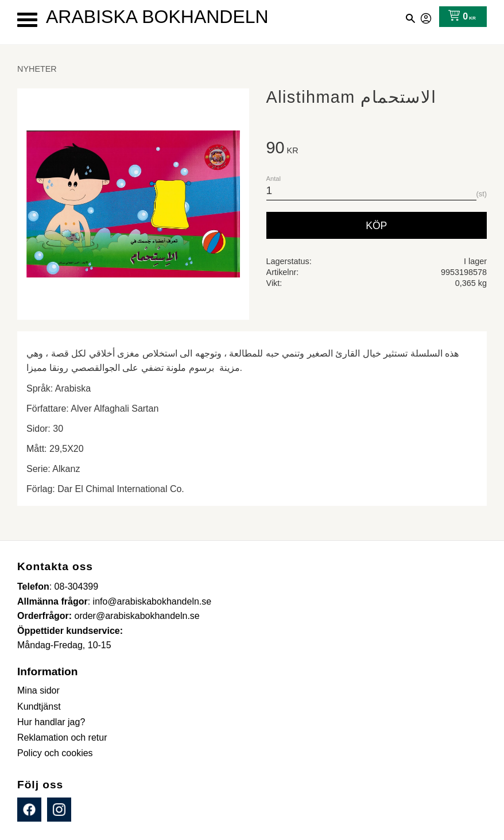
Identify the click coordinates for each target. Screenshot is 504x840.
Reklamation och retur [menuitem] (62, 738)
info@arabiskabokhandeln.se (152, 601)
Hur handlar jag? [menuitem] (51, 722)
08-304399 (77, 587)
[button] (27, 20)
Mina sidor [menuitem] (38, 690)
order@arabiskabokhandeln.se (137, 616)
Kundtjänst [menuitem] (39, 707)
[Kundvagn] (460, 17)
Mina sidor (427, 17)
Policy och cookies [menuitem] (55, 753)
